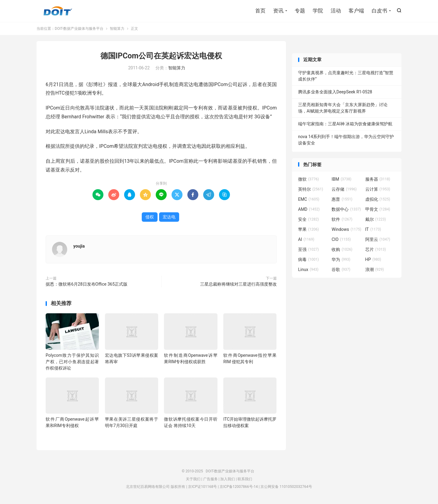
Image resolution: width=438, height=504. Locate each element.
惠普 (342, 199)
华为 (341, 259)
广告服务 (210, 479)
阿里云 (378, 239)
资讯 (278, 11)
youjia (79, 246)
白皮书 (379, 11)
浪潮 (375, 269)
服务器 (378, 179)
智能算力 (117, 29)
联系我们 (245, 479)
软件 (342, 219)
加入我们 (228, 479)
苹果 (308, 229)
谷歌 (341, 269)
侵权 (150, 217)
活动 (336, 11)
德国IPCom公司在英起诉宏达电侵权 (161, 56)
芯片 (376, 249)
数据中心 (346, 209)
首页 (260, 11)
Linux (308, 269)
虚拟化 (378, 199)
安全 (308, 219)
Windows (346, 229)
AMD (309, 209)
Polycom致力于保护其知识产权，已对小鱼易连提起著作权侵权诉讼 (72, 362)
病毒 (308, 259)
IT (373, 229)
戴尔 (376, 219)
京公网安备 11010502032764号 (286, 487)
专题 (300, 11)
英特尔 (311, 189)
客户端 (356, 11)
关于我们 (193, 479)
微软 (308, 179)
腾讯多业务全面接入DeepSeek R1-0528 (335, 92)
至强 (308, 249)
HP (373, 259)
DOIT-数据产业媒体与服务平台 (58, 11)
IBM (341, 179)
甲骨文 (378, 209)
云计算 (378, 189)
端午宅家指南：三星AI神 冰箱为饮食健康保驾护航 (345, 124)
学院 (318, 11)
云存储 (344, 189)
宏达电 (169, 217)
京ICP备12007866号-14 (239, 487)
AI (306, 239)
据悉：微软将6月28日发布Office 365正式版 (87, 284)
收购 (342, 249)
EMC (309, 199)
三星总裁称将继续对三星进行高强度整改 (238, 284)
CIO (341, 239)
